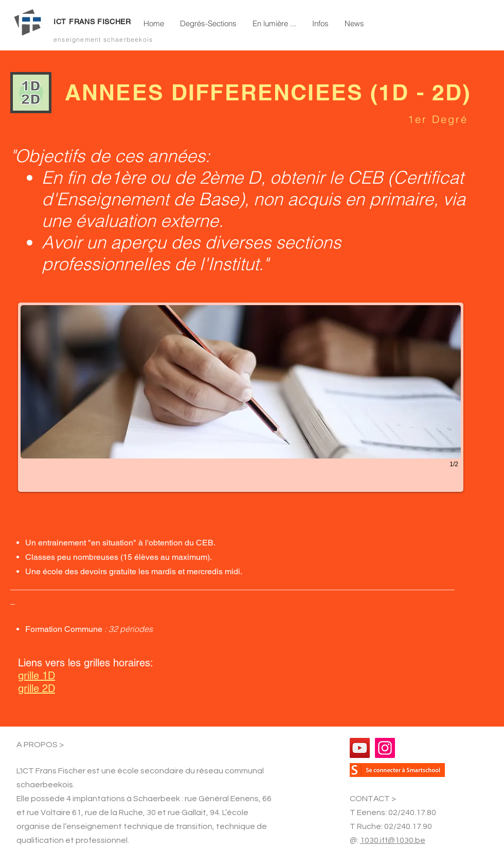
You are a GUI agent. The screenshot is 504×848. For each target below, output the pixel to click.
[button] (208, 24)
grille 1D (37, 676)
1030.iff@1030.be (393, 840)
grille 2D (37, 688)
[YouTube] (360, 748)
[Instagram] (385, 748)
